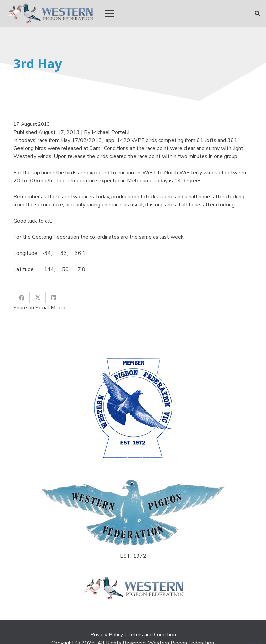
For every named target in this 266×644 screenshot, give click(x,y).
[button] (110, 13)
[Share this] (22, 298)
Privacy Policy (107, 635)
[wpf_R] (49, 13)
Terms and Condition (152, 635)
